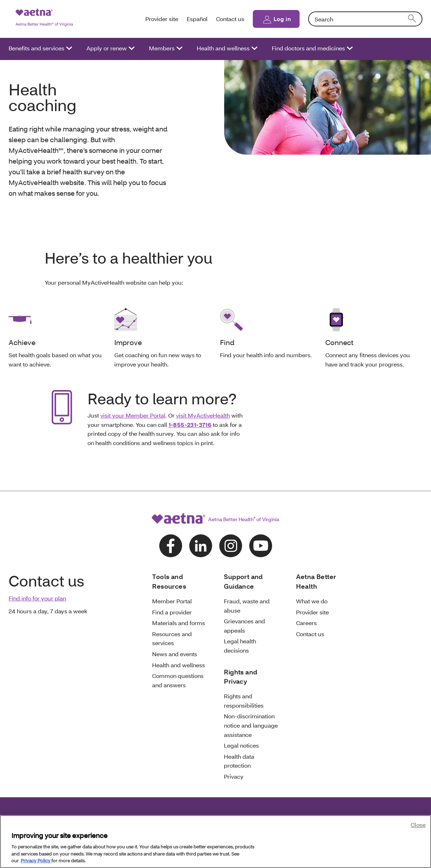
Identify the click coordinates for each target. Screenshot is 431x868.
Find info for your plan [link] (37, 598)
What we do (312, 601)
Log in (282, 19)
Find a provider (172, 612)
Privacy (234, 776)
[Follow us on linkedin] (201, 546)
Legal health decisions (240, 646)
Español (197, 19)
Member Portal (172, 601)
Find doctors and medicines (308, 48)
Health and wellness (223, 48)
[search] (412, 19)
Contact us (230, 19)
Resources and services (172, 638)
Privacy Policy (36, 860)
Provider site (162, 19)
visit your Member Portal (133, 415)
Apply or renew (107, 48)
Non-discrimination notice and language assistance (251, 725)
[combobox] (365, 19)
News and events (175, 654)
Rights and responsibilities (244, 701)
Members (162, 48)
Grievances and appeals (244, 626)
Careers (306, 623)
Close (418, 825)
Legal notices (241, 745)
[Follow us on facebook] (171, 546)
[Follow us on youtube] (261, 546)
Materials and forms (179, 623)
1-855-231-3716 (190, 425)
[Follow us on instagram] (231, 546)
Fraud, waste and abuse (247, 606)
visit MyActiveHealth (203, 415)
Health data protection (239, 761)
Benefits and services (36, 48)
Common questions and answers (178, 680)
